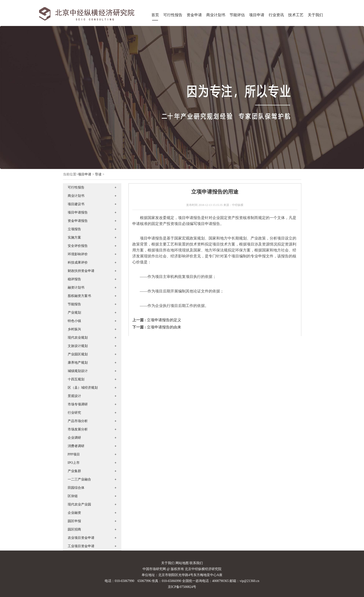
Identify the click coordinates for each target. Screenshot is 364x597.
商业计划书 (216, 15)
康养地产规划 (78, 363)
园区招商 (74, 529)
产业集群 (74, 471)
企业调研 (74, 438)
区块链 (73, 496)
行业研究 (74, 413)
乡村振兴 (74, 329)
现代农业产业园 (79, 504)
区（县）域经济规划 (83, 388)
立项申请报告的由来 (164, 327)
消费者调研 (76, 446)
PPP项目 (74, 454)
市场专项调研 (78, 404)
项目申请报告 (78, 212)
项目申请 (257, 15)
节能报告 (74, 304)
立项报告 (74, 229)
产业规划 (74, 313)
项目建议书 (76, 204)
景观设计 (74, 396)
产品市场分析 (78, 421)
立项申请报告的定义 (164, 320)
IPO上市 (74, 463)
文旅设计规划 (78, 346)
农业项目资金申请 (81, 538)
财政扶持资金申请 (81, 271)
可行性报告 (173, 15)
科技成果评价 (78, 263)
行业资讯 (276, 15)
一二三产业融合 (79, 479)
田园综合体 (76, 488)
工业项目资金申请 (81, 546)
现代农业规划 (78, 338)
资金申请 (194, 15)
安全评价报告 (78, 246)
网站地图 (182, 563)
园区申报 (74, 521)
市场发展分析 (78, 429)
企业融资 (74, 513)
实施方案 (74, 237)
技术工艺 (296, 15)
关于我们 (315, 15)
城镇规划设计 (78, 371)
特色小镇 (74, 321)
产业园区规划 (78, 354)
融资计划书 (76, 288)
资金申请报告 (78, 221)
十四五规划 (76, 379)
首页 (155, 15)
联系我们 (196, 563)
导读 (98, 174)
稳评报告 (74, 279)
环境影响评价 (78, 254)
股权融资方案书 (79, 296)
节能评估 (237, 15)
